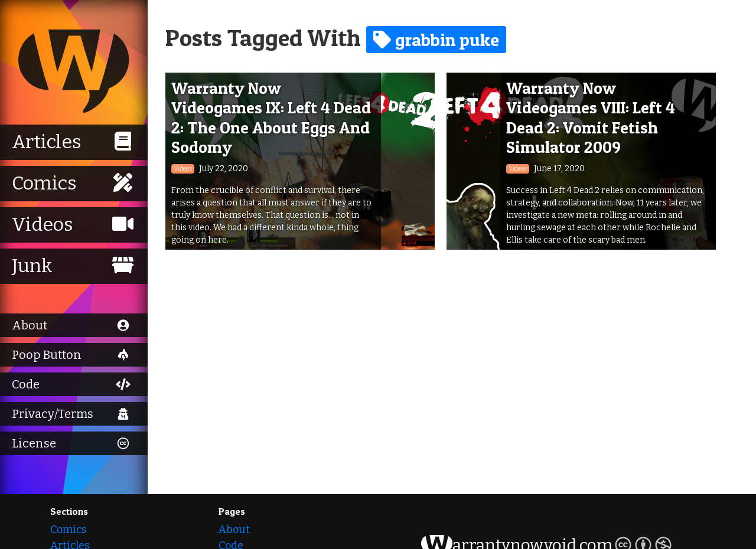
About (234, 530)
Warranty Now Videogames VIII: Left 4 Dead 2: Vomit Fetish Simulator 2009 (591, 118)
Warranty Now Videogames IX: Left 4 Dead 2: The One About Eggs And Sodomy (271, 118)
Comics (68, 530)
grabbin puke (436, 40)
